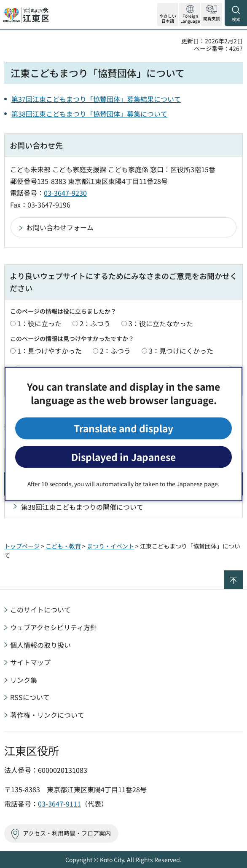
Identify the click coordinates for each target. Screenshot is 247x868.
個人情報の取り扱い (40, 645)
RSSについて (30, 697)
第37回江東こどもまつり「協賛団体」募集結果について (96, 99)
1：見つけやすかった (50, 351)
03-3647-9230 (65, 193)
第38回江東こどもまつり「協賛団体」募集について (89, 114)
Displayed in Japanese (123, 457)
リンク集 (24, 680)
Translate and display (123, 428)
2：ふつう (95, 323)
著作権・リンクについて (47, 715)
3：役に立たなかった (161, 323)
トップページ (22, 546)
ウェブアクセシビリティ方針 (54, 627)
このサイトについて (40, 610)
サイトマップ (30, 662)
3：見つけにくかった (181, 351)
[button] (190, 15)
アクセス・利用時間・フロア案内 (67, 833)
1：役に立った (39, 323)
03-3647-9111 (59, 804)
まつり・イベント (110, 546)
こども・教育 (63, 546)
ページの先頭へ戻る (243, 574)
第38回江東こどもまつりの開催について (82, 507)
